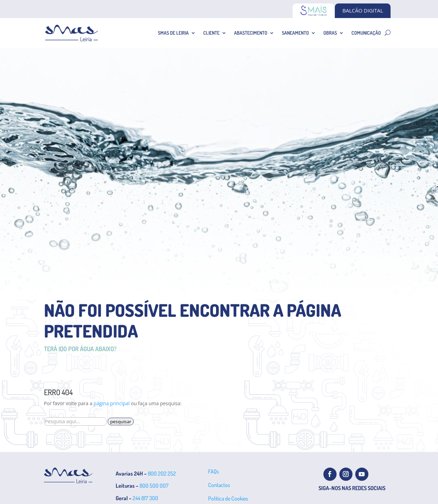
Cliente (211, 33)
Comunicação (366, 33)
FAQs (213, 471)
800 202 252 (162, 473)
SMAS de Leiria (173, 33)
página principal (111, 403)
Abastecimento (251, 33)
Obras (330, 33)
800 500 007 (154, 486)
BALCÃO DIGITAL (363, 10)
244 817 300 (145, 498)
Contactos (219, 485)
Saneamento (295, 33)
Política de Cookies (228, 498)
